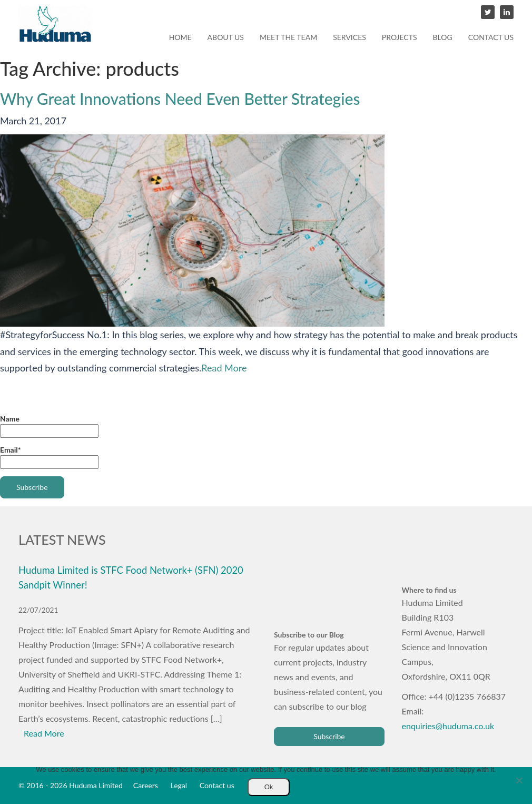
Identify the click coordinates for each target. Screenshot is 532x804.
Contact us (491, 37)
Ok (269, 787)
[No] (519, 780)
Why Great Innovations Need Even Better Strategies (180, 99)
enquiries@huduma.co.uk (448, 726)
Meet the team (288, 37)
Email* (49, 457)
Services (349, 37)
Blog (443, 37)
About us (226, 37)
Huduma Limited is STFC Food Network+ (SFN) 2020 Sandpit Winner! (131, 577)
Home (180, 37)
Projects (400, 37)
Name (49, 426)
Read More (224, 368)
